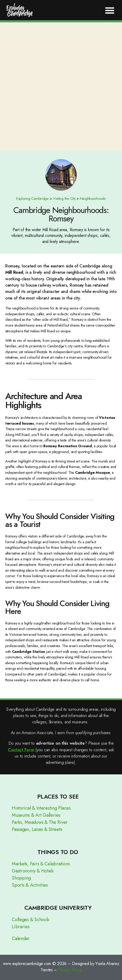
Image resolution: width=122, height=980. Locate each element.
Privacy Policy (70, 970)
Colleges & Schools (31, 920)
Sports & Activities (30, 885)
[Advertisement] (61, 86)
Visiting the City (64, 199)
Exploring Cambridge (32, 199)
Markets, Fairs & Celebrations (41, 864)
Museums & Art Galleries (36, 815)
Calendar (21, 938)
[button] (110, 10)
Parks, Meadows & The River (40, 822)
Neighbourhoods (93, 199)
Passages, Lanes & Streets (37, 829)
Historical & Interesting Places (41, 808)
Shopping (21, 878)
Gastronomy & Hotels (33, 871)
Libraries (21, 927)
